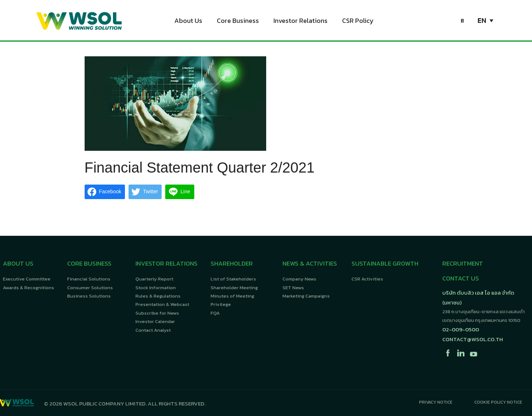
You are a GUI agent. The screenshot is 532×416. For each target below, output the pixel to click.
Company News (299, 279)
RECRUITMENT (463, 263)
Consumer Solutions (90, 288)
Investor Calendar (155, 321)
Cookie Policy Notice (498, 402)
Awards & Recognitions (29, 288)
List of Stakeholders (233, 279)
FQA (215, 313)
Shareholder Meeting (234, 288)
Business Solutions (89, 296)
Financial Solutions (89, 279)
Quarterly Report (154, 279)
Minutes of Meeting (232, 296)
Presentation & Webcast (162, 304)
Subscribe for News (157, 313)
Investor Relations (300, 22)
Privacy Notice (436, 402)
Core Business (238, 22)
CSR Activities (367, 279)
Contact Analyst (153, 330)
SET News (293, 288)
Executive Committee (27, 279)
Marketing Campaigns (306, 296)
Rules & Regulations (158, 296)
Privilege (221, 304)
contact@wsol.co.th (473, 339)
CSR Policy (358, 22)
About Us (188, 22)
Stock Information (156, 288)
